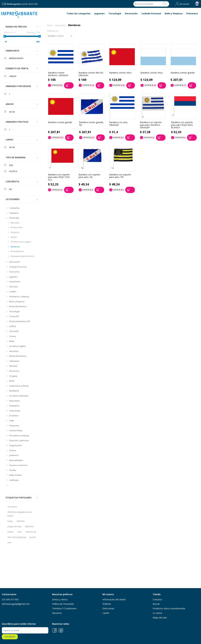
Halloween (14, 361)
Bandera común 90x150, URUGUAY (91, 74)
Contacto (157, 599)
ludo (20, 532)
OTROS (13, 326)
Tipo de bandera (16, 157)
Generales (14, 218)
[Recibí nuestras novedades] (25, 630)
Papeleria (14, 213)
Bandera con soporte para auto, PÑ (120, 176)
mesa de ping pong (17, 537)
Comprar (69, 85)
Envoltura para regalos (21, 242)
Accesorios (14, 272)
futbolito (21, 521)
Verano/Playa (16, 430)
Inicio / (50, 25)
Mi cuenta (184, 4)
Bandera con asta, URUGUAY (119, 124)
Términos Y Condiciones (64, 608)
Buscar (165, 4)
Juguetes (13, 277)
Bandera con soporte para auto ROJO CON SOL (59, 177)
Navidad (13, 366)
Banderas (15, 247)
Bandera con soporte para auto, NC (89, 176)
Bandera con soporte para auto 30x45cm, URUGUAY (151, 125)
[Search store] (147, 4)
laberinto (29, 526)
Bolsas (14, 237)
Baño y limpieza (17, 302)
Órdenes (107, 604)
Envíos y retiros (60, 599)
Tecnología (14, 311)
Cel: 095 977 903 (10, 599)
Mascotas (15, 223)
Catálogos (14, 480)
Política (13, 171)
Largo (9, 140)
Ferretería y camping (19, 435)
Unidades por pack (17, 122)
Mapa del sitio (160, 618)
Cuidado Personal (18, 267)
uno (9, 542)
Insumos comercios (18, 465)
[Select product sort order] (61, 36)
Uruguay (13, 376)
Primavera (14, 426)
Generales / (61, 25)
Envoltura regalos (18, 346)
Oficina (13, 450)
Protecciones (17, 227)
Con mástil (13, 181)
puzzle (33, 537)
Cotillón (13, 292)
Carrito (106, 613)
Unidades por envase (18, 86)
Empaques (14, 406)
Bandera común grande (183, 73)
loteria (11, 532)
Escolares (14, 416)
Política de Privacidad (63, 604)
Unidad (13, 76)
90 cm (12, 147)
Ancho (10, 104)
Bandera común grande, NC (91, 124)
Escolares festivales (19, 396)
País (11, 165)
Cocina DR (14, 316)
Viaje (12, 421)
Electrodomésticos (18, 306)
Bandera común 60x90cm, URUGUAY (58, 74)
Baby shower (16, 475)
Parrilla (13, 470)
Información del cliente (114, 599)
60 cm (12, 112)
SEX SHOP (14, 331)
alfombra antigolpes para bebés (20, 514)
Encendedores (17, 251)
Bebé (12, 341)
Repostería (15, 401)
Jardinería (14, 455)
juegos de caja (14, 526)
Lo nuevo (157, 613)
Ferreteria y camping (19, 296)
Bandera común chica (120, 73)
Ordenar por (53, 31)
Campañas (14, 208)
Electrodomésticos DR (20, 321)
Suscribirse (10, 637)
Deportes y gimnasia (19, 440)
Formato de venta (17, 68)
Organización (16, 445)
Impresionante (16, 58)
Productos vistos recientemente (169, 608)
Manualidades (16, 460)
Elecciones (14, 371)
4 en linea (12, 507)
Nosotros (57, 613)
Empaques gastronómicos (23, 256)
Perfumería (15, 282)
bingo (10, 521)
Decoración (15, 262)
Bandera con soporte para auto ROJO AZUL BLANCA (182, 125)
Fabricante (12, 51)
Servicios (14, 287)
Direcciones (108, 608)
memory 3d (31, 532)
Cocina (12, 336)
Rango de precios (16, 27)
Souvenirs (15, 232)
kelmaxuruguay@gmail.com (16, 604)
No (11, 189)
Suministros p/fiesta (19, 386)
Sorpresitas (15, 411)
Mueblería (14, 391)
